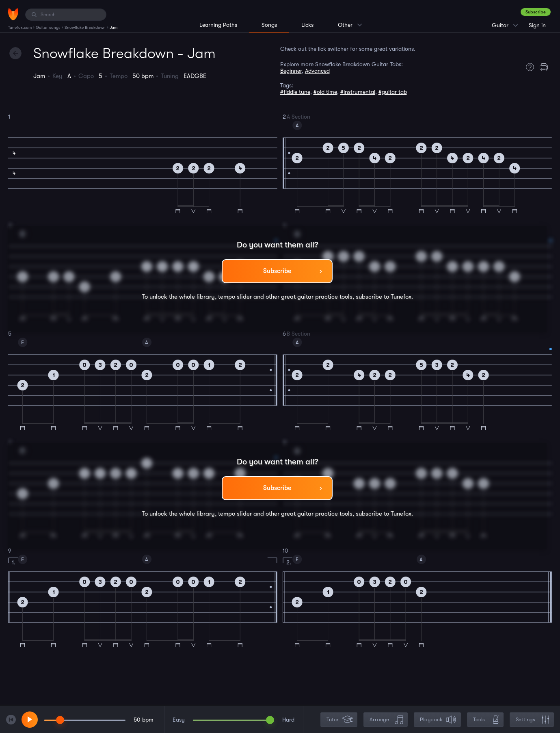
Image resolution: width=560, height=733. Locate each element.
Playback (438, 720)
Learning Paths (218, 25)
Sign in (537, 25)
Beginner (291, 71)
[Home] (13, 14)
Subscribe (536, 12)
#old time (325, 92)
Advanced (317, 71)
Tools (486, 720)
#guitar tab (393, 92)
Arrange (386, 720)
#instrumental (358, 92)
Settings (533, 720)
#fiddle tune (295, 92)
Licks (307, 25)
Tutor (340, 720)
